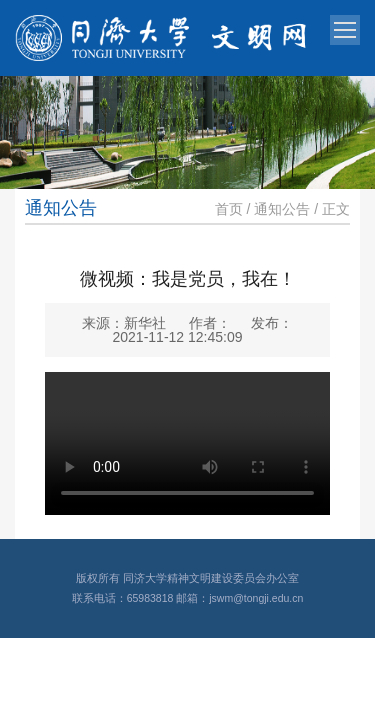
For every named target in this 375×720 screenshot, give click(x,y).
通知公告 (282, 209)
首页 (229, 209)
